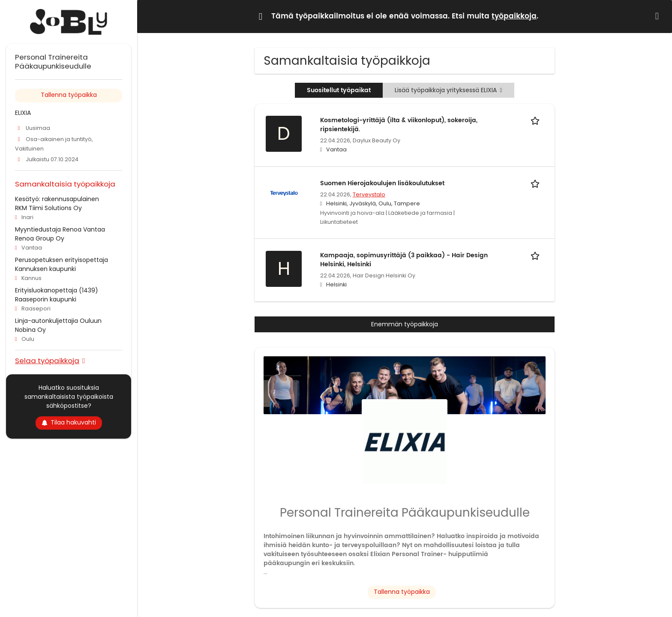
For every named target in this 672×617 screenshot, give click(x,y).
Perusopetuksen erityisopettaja (61, 260)
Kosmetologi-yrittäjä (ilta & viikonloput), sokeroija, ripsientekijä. (399, 125)
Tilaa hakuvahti (69, 422)
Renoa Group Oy (40, 238)
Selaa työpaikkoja (47, 360)
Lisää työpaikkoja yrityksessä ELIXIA (448, 90)
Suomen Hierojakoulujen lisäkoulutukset (382, 183)
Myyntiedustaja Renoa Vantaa (60, 229)
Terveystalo (369, 194)
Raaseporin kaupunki (46, 299)
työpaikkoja (514, 16)
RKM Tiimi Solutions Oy (48, 208)
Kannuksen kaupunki (45, 269)
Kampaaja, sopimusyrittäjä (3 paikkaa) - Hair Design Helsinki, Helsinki (404, 260)
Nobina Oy (30, 330)
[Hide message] (659, 16)
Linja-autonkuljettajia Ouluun (58, 321)
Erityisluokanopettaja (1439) (57, 290)
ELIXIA (23, 113)
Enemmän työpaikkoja (405, 324)
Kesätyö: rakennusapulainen (57, 199)
